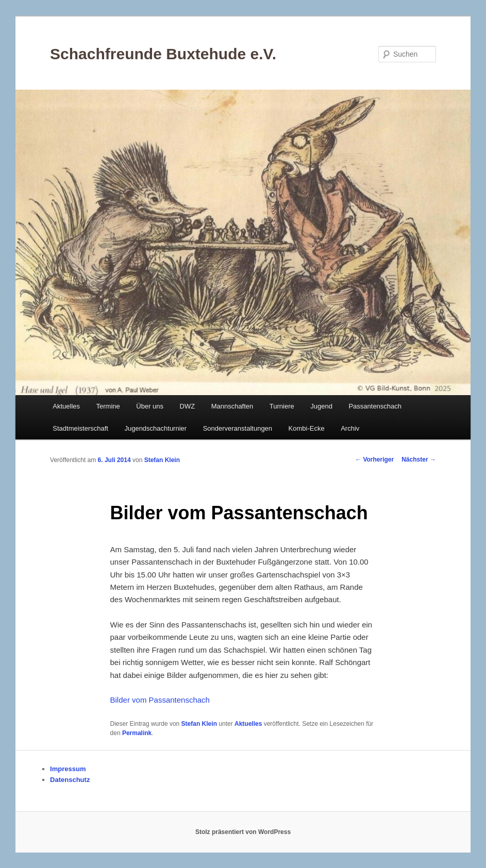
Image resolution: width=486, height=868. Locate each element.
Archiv (350, 428)
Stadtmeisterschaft (80, 428)
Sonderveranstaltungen (238, 428)
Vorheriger (374, 459)
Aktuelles (66, 406)
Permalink (137, 733)
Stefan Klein (162, 460)
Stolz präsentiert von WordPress (243, 832)
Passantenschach (375, 406)
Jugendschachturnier (155, 428)
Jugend (321, 406)
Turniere (282, 406)
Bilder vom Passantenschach (160, 700)
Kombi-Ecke (307, 428)
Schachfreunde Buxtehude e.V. (163, 54)
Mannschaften (232, 406)
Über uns (150, 406)
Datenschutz (70, 780)
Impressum (68, 769)
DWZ (188, 406)
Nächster (419, 459)
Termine (108, 406)
